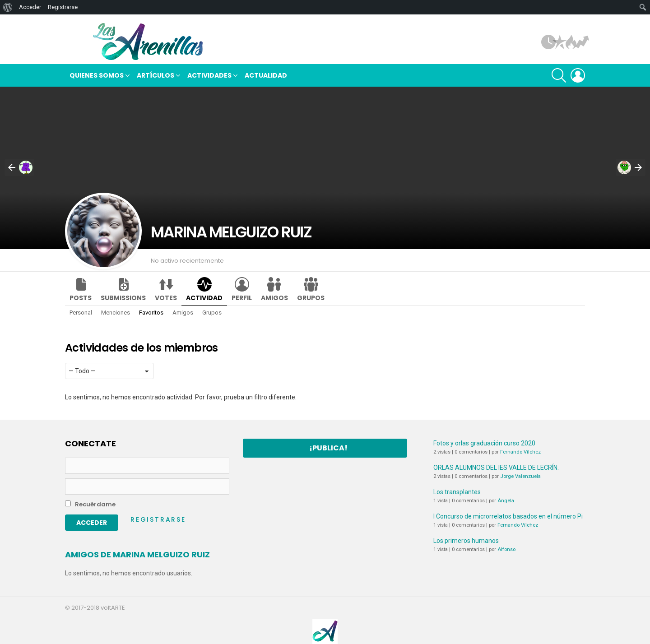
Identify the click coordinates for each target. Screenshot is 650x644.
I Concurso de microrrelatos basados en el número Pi (508, 516)
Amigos (274, 298)
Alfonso (506, 549)
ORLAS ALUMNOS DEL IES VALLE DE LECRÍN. (496, 468)
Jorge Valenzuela (520, 476)
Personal (81, 313)
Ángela (506, 501)
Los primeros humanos (466, 541)
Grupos (311, 298)
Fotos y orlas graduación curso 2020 (484, 443)
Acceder (30, 7)
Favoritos (151, 313)
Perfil (242, 298)
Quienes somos (97, 76)
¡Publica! (328, 448)
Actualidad (266, 75)
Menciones (116, 313)
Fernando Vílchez (520, 452)
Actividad (204, 298)
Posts (81, 298)
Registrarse (158, 519)
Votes (166, 298)
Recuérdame (90, 504)
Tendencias (582, 42)
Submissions (123, 298)
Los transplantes (457, 492)
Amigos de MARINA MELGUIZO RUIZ (137, 554)
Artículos (548, 42)
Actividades (209, 76)
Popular (560, 42)
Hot (571, 42)
